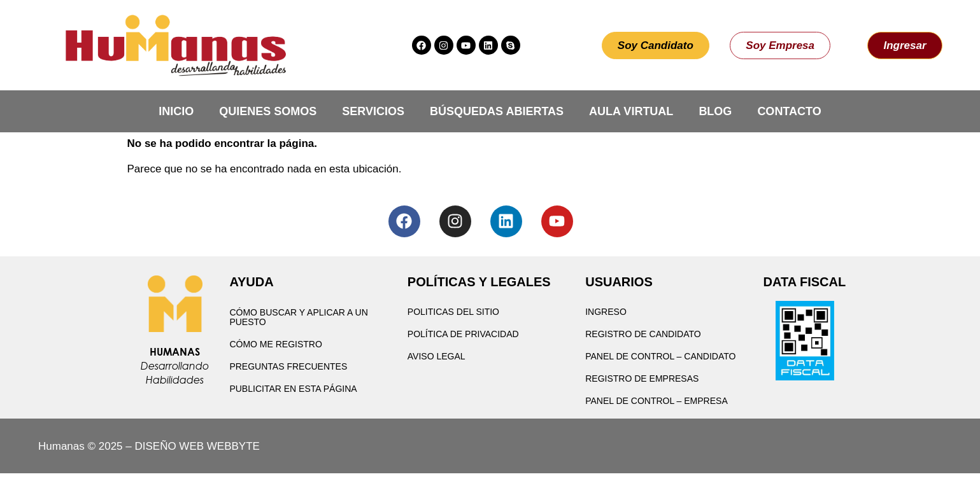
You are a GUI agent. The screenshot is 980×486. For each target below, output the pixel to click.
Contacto (789, 111)
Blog (715, 111)
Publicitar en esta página (293, 389)
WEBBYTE (233, 446)
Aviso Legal (437, 356)
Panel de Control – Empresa (657, 401)
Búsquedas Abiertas (497, 111)
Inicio (176, 111)
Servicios (373, 111)
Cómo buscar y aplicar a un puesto (298, 317)
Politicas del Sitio (453, 312)
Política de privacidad (463, 334)
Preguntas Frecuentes (288, 366)
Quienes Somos (268, 111)
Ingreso (606, 312)
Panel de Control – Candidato (660, 356)
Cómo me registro (275, 344)
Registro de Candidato (643, 334)
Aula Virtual (631, 111)
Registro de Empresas (642, 378)
